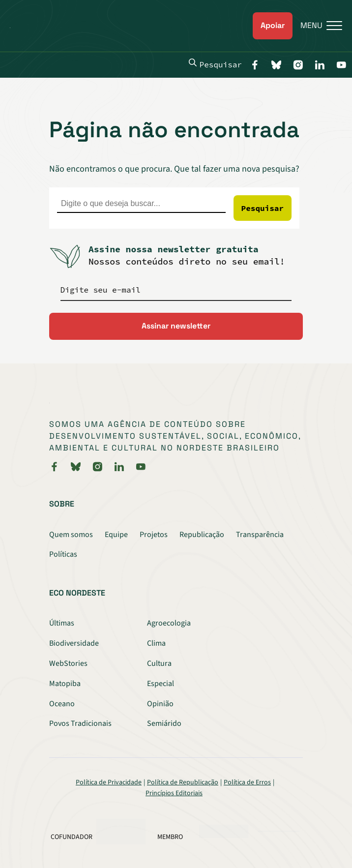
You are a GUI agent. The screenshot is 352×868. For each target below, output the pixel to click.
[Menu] (317, 26)
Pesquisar (215, 64)
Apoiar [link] (273, 25)
